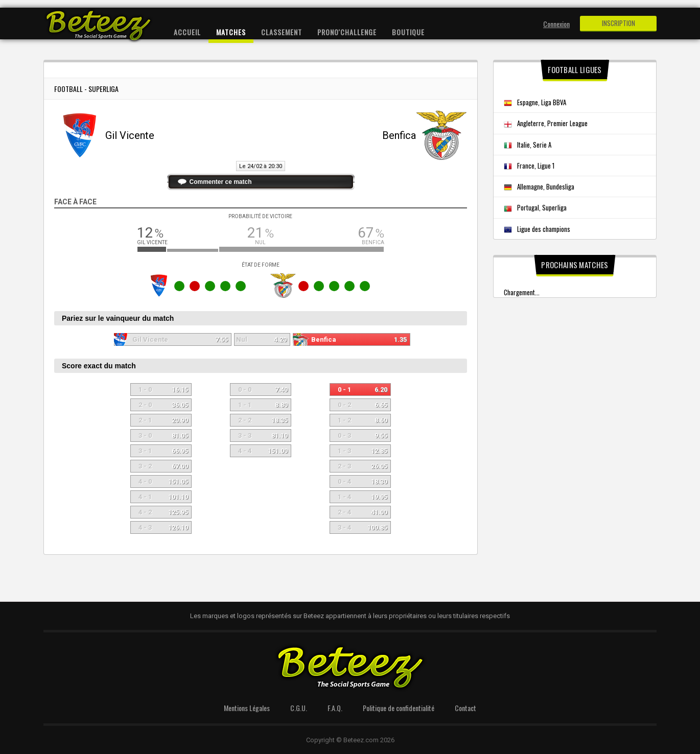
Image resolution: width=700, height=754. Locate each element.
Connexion (556, 24)
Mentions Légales (247, 708)
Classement (282, 32)
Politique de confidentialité (399, 708)
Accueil (187, 32)
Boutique (408, 32)
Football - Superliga (86, 89)
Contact (465, 708)
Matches (231, 32)
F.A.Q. (335, 708)
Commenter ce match (221, 182)
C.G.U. (299, 708)
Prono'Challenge (347, 32)
